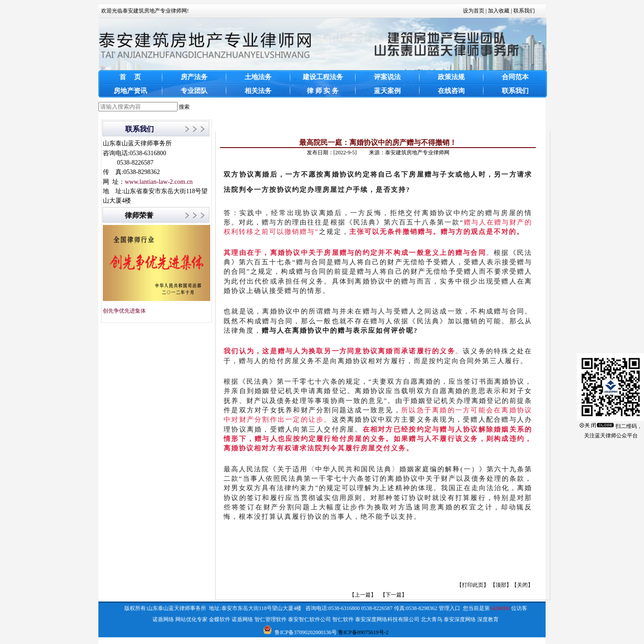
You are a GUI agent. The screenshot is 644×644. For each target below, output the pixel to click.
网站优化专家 (191, 619)
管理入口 (449, 608)
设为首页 (474, 11)
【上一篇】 (363, 595)
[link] (378, 542)
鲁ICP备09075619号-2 (363, 632)
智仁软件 (343, 619)
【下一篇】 (394, 595)
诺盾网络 (163, 619)
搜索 (184, 107)
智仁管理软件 (271, 619)
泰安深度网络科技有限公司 (387, 619)
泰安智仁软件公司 (309, 619)
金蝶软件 (220, 619)
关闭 (522, 585)
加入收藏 (499, 11)
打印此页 (473, 585)
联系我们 (524, 11)
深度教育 (488, 619)
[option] (378, 542)
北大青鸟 (432, 619)
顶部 (501, 585)
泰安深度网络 (460, 619)
